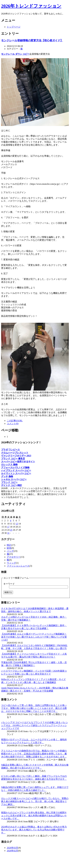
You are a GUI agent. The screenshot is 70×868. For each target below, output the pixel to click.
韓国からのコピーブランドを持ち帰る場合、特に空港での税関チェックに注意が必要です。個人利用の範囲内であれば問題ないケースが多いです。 (34, 816)
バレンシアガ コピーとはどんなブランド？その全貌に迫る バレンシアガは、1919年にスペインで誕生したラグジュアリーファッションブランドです (35, 725)
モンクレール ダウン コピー (15, 54)
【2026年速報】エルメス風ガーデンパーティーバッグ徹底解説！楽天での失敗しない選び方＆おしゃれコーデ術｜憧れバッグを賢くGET (34, 637)
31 (8, 533)
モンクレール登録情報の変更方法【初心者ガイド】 (32, 40)
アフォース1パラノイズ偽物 (15, 467)
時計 (9, 545)
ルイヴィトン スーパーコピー (16, 473)
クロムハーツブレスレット (15, 453)
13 (17, 524)
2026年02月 (12, 851)
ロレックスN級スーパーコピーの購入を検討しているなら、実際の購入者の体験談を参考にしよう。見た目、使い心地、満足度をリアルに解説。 (35, 801)
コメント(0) (13, 424)
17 (8, 527)
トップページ (14, 27)
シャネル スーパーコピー (14, 479)
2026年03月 (12, 848)
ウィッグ (11, 563)
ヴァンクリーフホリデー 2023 (16, 456)
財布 (9, 548)
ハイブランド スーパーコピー (16, 470)
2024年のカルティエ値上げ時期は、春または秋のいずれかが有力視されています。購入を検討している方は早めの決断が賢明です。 (34, 830)
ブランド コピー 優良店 (13, 459)
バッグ (10, 551)
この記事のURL (15, 421)
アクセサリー (14, 557)
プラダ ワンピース (10, 450)
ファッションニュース (18, 566)
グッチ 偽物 (7, 476)
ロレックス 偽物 (9, 465)
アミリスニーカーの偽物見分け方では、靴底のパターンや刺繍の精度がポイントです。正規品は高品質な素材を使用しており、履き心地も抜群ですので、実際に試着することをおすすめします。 (34, 754)
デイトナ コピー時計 (12, 485)
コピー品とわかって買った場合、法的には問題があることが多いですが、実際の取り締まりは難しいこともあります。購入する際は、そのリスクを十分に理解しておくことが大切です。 (34, 708)
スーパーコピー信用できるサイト (18, 462)
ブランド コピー (9, 482)
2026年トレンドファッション (31, 6)
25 (11, 530)
